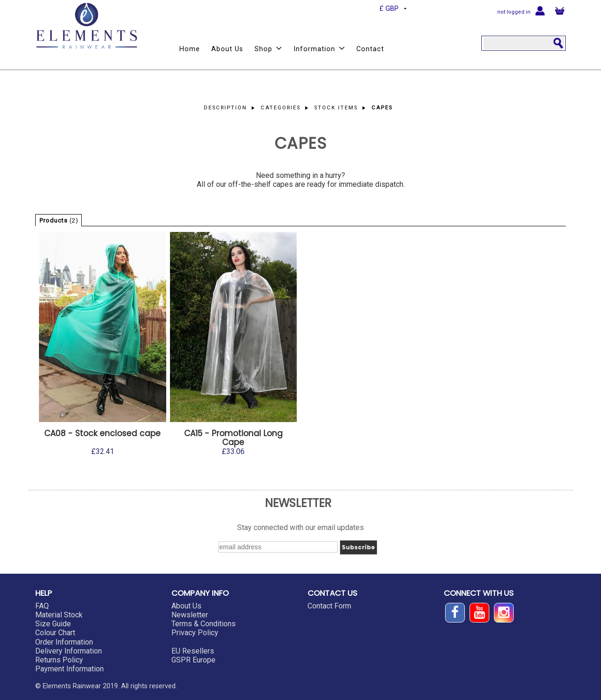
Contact (370, 49)
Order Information (64, 642)
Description (225, 108)
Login (540, 10)
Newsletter (190, 615)
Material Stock (59, 615)
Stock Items (336, 108)
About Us (227, 49)
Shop (268, 49)
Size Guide (53, 624)
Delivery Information (69, 651)
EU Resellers (193, 651)
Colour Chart (55, 633)
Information (319, 49)
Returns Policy (59, 660)
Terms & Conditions (204, 624)
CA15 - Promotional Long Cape (233, 438)
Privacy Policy (195, 633)
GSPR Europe (193, 660)
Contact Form (329, 606)
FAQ (42, 606)
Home (190, 49)
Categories (281, 108)
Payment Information (69, 669)
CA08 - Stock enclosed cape (102, 433)
